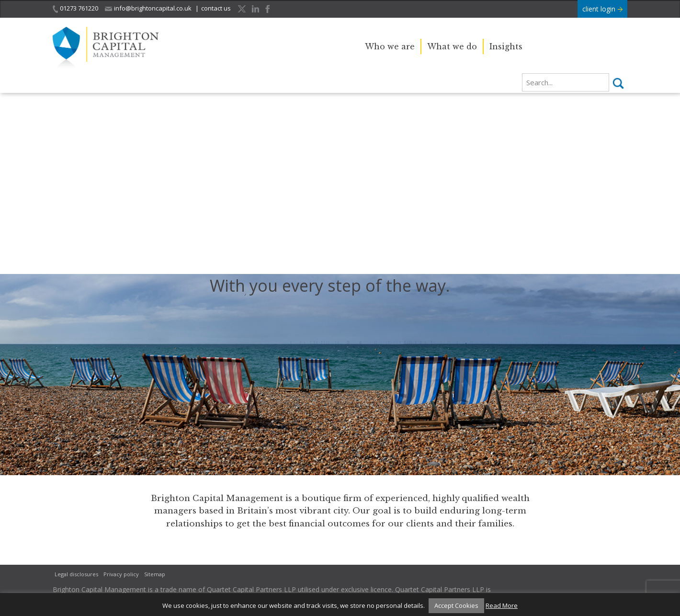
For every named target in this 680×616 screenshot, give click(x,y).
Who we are (390, 46)
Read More (502, 605)
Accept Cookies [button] (456, 605)
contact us (216, 8)
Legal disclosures (76, 574)
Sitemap (155, 574)
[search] (566, 82)
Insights (506, 46)
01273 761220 (75, 8)
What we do (452, 46)
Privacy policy (121, 574)
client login (602, 9)
